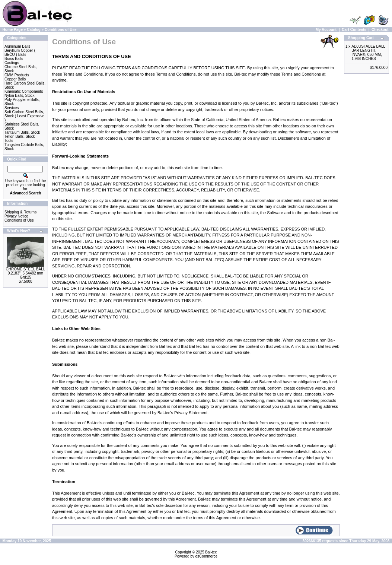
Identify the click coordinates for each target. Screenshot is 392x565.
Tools (9, 141)
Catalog (34, 30)
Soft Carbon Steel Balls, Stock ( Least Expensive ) (24, 116)
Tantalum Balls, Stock (22, 132)
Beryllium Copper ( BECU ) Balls (20, 53)
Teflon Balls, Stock (20, 137)
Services (12, 108)
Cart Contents (354, 30)
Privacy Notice (16, 216)
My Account (326, 30)
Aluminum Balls (17, 46)
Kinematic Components (24, 91)
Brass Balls (14, 59)
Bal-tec (211, 552)
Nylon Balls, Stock (20, 96)
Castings (12, 63)
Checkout (380, 30)
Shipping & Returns (20, 212)
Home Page (13, 30)
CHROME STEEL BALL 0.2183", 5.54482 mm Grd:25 (26, 273)
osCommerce (206, 556)
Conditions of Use (61, 30)
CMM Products (17, 75)
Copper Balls (15, 79)
